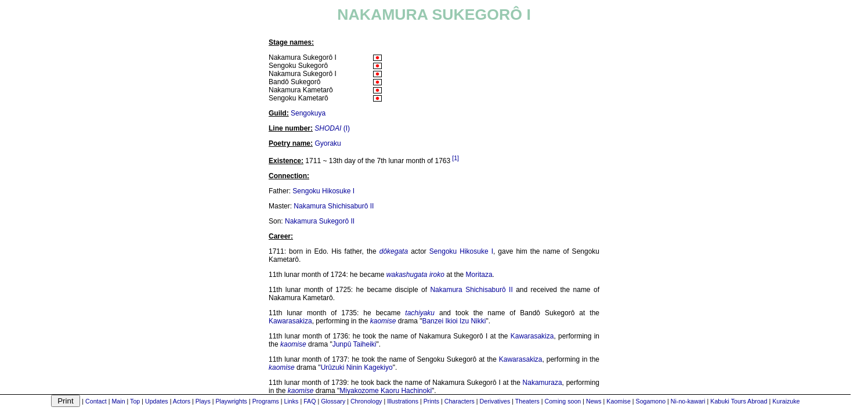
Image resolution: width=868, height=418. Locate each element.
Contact (96, 401)
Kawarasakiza (290, 321)
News (594, 401)
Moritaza (479, 275)
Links (292, 401)
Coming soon (563, 401)
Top (135, 401)
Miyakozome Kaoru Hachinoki (386, 391)
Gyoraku (328, 143)
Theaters (527, 401)
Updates (157, 401)
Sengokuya (308, 113)
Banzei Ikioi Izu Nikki (454, 321)
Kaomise (618, 401)
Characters (460, 401)
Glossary (333, 401)
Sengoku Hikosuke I (323, 191)
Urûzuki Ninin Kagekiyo (357, 367)
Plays (203, 401)
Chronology (366, 401)
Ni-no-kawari (688, 401)
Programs (266, 401)
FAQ (310, 401)
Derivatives (495, 401)
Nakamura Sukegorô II (320, 221)
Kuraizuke (786, 401)
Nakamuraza (542, 383)
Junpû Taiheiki (355, 344)
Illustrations (403, 401)
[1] (455, 158)
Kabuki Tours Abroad (739, 401)
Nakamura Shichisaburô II (334, 206)
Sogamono (651, 401)
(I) (332, 128)
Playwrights (231, 401)
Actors (182, 401)
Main (118, 401)
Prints (431, 401)
